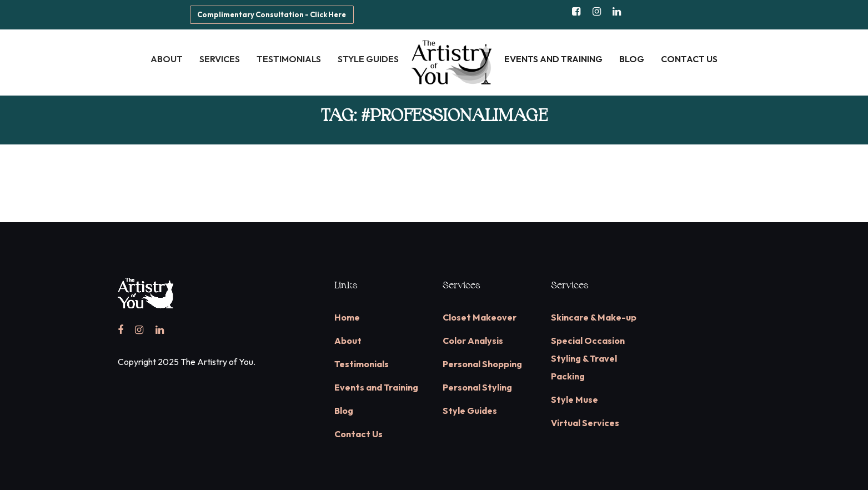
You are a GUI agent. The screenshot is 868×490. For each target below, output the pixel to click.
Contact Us (358, 434)
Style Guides (470, 411)
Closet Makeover (480, 317)
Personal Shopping (482, 364)
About (348, 341)
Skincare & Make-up (594, 317)
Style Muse (575, 399)
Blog (344, 411)
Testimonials (362, 364)
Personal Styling (477, 387)
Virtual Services (585, 423)
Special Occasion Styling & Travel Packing (588, 358)
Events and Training (376, 387)
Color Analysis (473, 341)
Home (347, 317)
